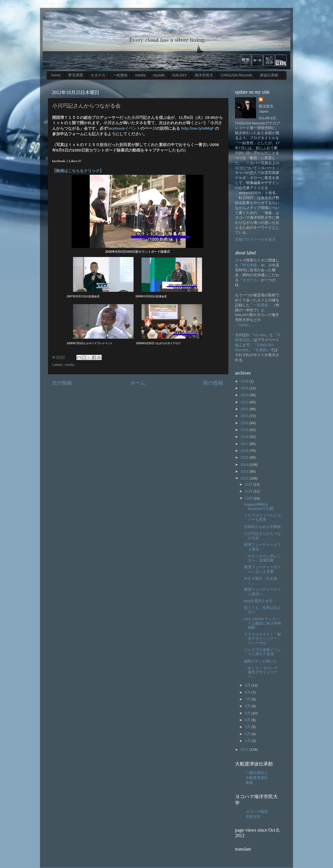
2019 (245, 430)
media (140, 75)
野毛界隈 (76, 75)
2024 (245, 395)
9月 (248, 685)
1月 (248, 741)
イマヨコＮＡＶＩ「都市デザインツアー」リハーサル (263, 639)
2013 (245, 471)
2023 (245, 402)
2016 (245, 451)
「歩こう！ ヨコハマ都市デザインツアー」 (261, 672)
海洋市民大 (204, 75)
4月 (248, 720)
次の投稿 (62, 383)
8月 (248, 692)
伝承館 (261, 350)
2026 (245, 381)
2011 (245, 750)
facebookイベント (124, 128)
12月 (249, 484)
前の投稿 (213, 383)
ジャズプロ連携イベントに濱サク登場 (262, 652)
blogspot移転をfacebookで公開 (259, 506)
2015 (245, 457)
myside (159, 75)
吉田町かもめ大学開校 (262, 527)
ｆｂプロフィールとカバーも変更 (262, 518)
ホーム (138, 383)
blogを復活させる (258, 601)
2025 (245, 388)
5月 (248, 713)
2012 (245, 478)
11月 (249, 491)
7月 (248, 699)
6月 (248, 706)
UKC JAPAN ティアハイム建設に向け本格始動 (263, 623)
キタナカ (98, 75)
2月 (248, 734)
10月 (249, 498)
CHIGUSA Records (236, 75)
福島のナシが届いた (261, 661)
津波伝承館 (269, 75)
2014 (245, 465)
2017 (245, 444)
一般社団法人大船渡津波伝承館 (257, 778)
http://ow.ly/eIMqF (197, 128)
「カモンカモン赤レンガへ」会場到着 (262, 558)
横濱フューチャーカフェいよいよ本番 (262, 569)
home (56, 75)
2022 (245, 409)
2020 (245, 423)
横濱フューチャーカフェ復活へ (262, 592)
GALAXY (180, 75)
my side (260, 335)
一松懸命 (120, 75)
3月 (248, 727)
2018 (245, 437)
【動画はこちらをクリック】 (78, 171)
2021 (245, 416)
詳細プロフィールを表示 (255, 239)
